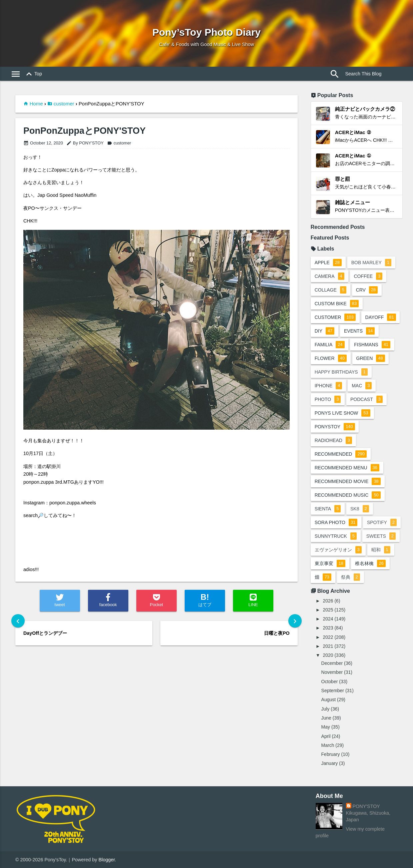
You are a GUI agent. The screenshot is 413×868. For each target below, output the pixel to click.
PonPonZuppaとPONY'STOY (84, 131)
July (325, 709)
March (328, 745)
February (331, 754)
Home (36, 104)
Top (33, 74)
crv (367, 290)
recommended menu (347, 468)
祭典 (350, 577)
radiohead (333, 440)
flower (331, 358)
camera (329, 276)
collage (330, 290)
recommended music (348, 495)
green (371, 358)
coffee (368, 276)
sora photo (336, 522)
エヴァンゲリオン (338, 550)
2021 (328, 646)
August (329, 700)
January (330, 763)
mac (362, 386)
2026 (328, 601)
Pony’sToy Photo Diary (206, 32)
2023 (328, 628)
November (332, 672)
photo (328, 399)
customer (64, 104)
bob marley (371, 263)
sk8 (360, 509)
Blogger (106, 860)
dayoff (381, 317)
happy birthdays (341, 372)
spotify (382, 522)
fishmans (372, 345)
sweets (381, 536)
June (326, 718)
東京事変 (330, 563)
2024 (328, 619)
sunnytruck (336, 536)
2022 (328, 637)
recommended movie (348, 481)
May (326, 727)
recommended (341, 454)
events (359, 331)
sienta (328, 509)
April (326, 736)
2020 (328, 655)
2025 (328, 610)
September (333, 691)
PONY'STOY (366, 806)
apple (328, 263)
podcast (366, 399)
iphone (328, 386)
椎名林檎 (370, 563)
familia (330, 345)
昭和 (381, 550)
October (330, 682)
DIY (325, 331)
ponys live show (342, 413)
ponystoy (335, 427)
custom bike (337, 304)
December (332, 663)
